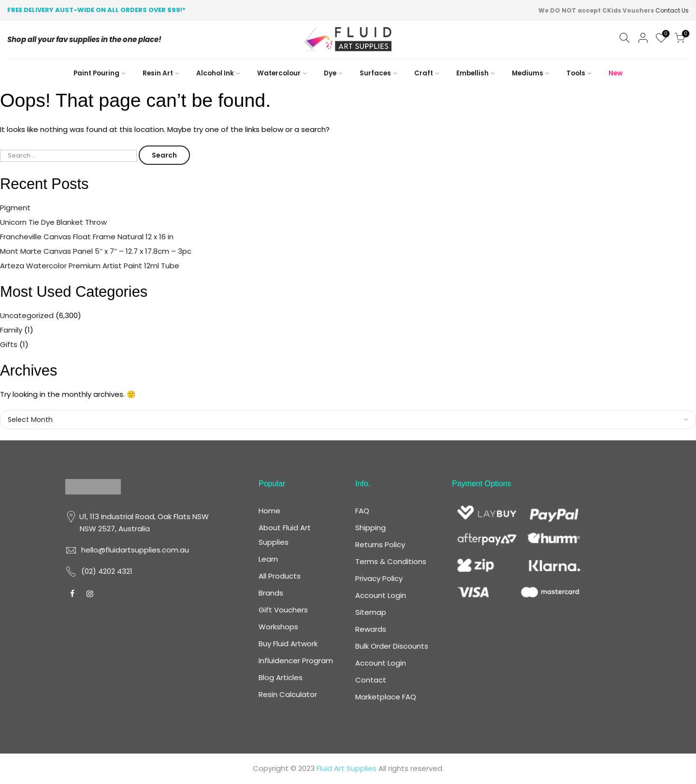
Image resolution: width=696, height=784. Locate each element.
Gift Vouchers (283, 610)
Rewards (371, 629)
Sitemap (371, 612)
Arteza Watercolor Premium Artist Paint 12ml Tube (90, 266)
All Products (280, 576)
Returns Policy (380, 544)
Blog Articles (281, 677)
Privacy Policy (379, 578)
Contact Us (672, 10)
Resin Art (158, 73)
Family (11, 330)
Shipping (370, 528)
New (616, 73)
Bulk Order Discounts (392, 646)
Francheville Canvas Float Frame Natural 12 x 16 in (87, 237)
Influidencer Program (296, 661)
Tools (576, 73)
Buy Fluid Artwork (288, 644)
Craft (424, 73)
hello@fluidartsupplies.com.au (135, 550)
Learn (268, 559)
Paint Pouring (96, 73)
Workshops (278, 627)
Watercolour (279, 73)
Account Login (381, 595)
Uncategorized (27, 315)
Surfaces (375, 73)
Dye (330, 73)
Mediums (528, 73)
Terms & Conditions (391, 561)
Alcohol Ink (215, 73)
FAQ (362, 511)
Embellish (472, 73)
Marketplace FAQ (386, 697)
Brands (271, 593)
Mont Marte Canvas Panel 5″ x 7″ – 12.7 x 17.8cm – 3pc (96, 251)
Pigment (15, 208)
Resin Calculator (288, 694)
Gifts (9, 344)
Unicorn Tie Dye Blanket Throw (53, 222)
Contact (371, 680)
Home (269, 511)
